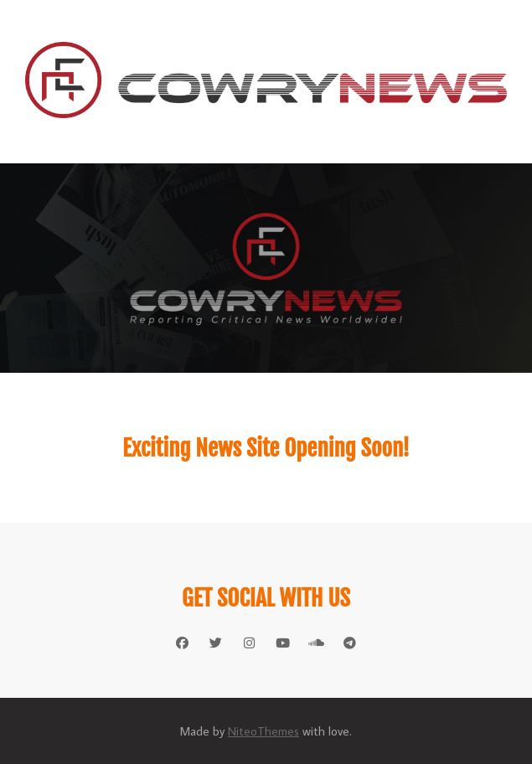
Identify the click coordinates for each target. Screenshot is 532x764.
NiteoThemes (263, 731)
